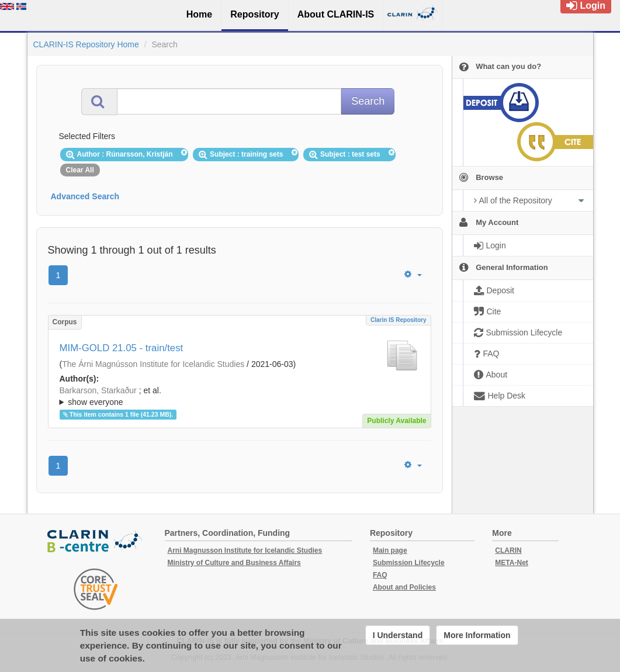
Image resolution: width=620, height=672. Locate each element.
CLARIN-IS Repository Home (86, 44)
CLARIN (508, 550)
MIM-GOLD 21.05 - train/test (122, 348)
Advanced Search (85, 196)
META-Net (511, 563)
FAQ (380, 575)
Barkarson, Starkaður (98, 390)
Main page (390, 550)
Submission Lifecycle (409, 563)
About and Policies (404, 587)
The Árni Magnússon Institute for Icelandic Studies (153, 364)
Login (586, 6)
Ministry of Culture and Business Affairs (234, 563)
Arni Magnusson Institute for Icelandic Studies (245, 550)
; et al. (240, 397)
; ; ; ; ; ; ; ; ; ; (240, 396)
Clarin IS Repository (399, 320)
